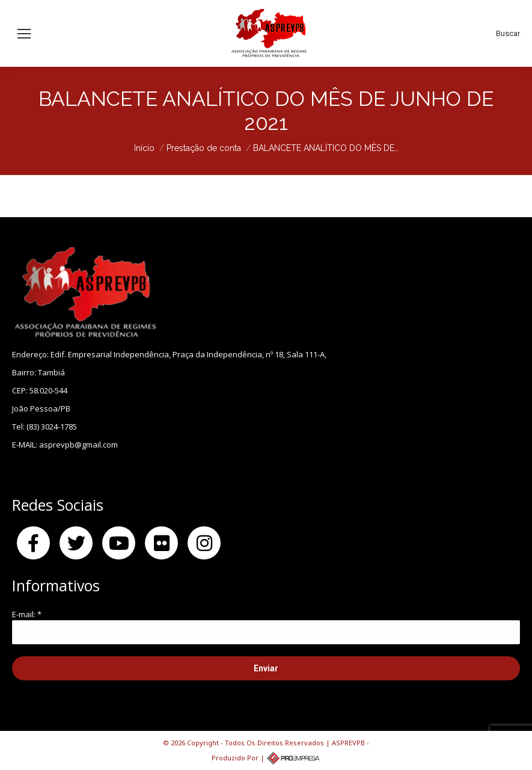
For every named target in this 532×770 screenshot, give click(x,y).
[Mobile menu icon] (24, 34)
